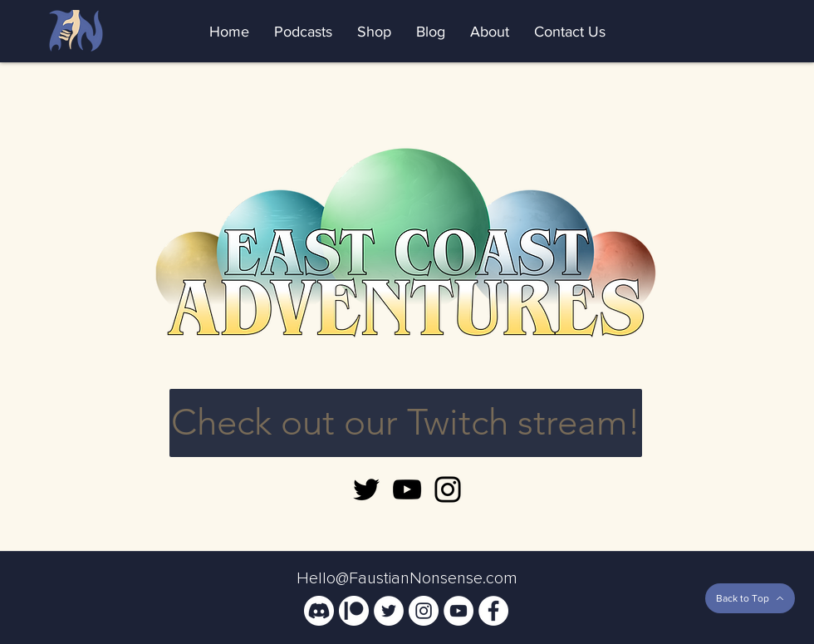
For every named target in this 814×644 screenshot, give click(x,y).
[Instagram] (448, 489)
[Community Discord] (319, 611)
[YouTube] (407, 489)
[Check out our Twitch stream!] (406, 423)
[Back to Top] (750, 598)
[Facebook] (493, 611)
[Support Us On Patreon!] (354, 611)
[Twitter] (366, 489)
